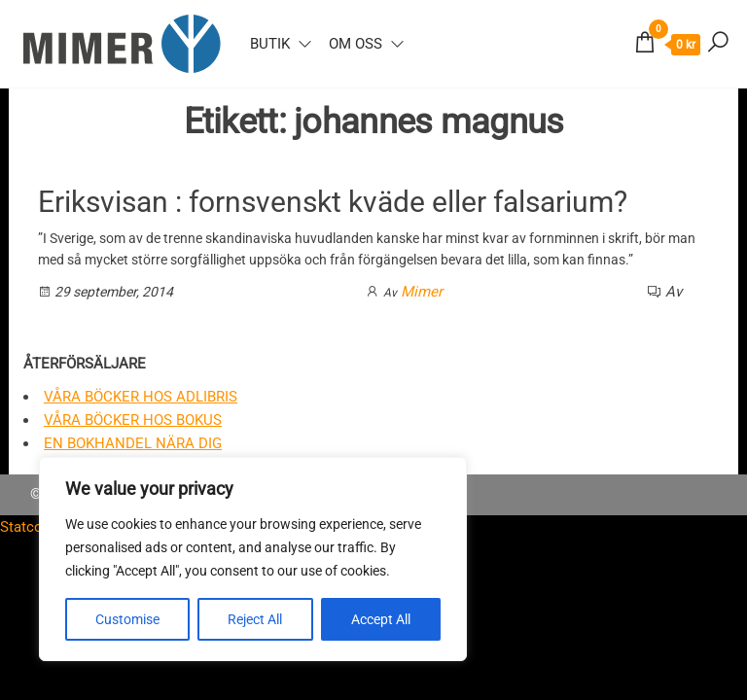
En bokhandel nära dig (133, 443)
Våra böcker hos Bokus (133, 420)
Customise (127, 619)
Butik (270, 44)
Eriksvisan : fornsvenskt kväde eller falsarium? (333, 202)
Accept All (381, 619)
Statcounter (38, 527)
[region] (253, 559)
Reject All (255, 619)
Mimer (422, 292)
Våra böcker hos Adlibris (141, 397)
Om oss (356, 44)
